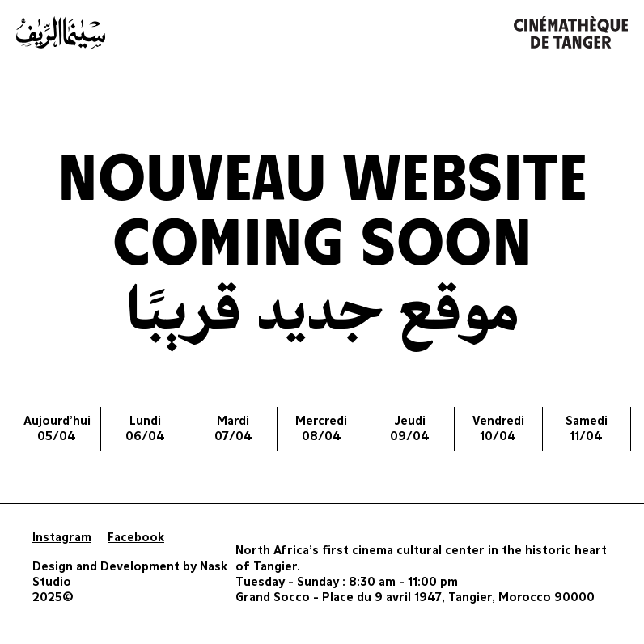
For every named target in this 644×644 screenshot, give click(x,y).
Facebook (136, 538)
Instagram (62, 538)
